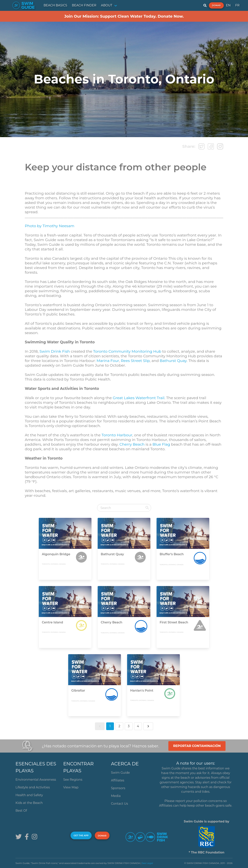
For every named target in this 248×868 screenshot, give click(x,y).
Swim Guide (120, 773)
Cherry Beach (132, 444)
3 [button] (129, 726)
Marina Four (108, 361)
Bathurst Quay (173, 361)
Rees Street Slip (135, 361)
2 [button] (119, 726)
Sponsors (118, 788)
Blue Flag (161, 444)
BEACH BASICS (55, 5)
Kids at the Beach (29, 803)
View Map (71, 787)
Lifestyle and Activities (33, 787)
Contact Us (120, 804)
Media (116, 796)
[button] (100, 726)
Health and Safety (29, 795)
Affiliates (118, 780)
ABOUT (107, 5)
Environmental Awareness (36, 780)
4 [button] (138, 726)
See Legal (147, 863)
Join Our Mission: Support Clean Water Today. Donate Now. (124, 16)
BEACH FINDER (84, 5)
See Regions (73, 780)
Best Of (21, 811)
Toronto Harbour (117, 435)
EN (228, 5)
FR (237, 5)
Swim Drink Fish (55, 351)
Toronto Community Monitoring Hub (127, 351)
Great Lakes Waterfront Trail (139, 398)
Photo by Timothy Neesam (50, 226)
